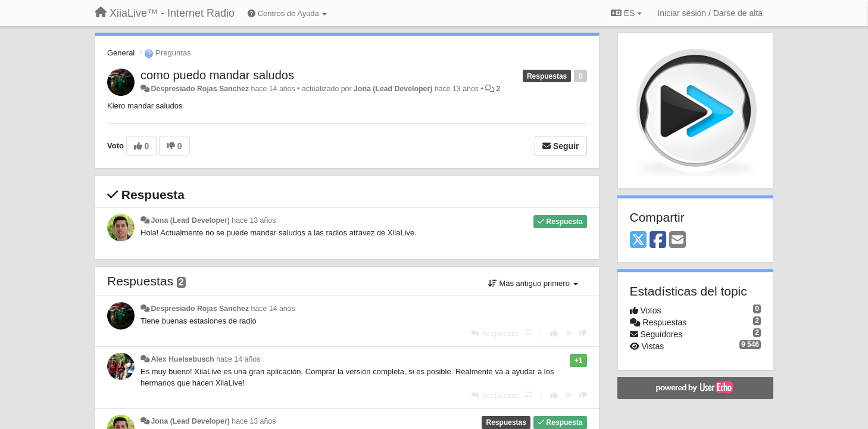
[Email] (677, 240)
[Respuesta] (494, 333)
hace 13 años (254, 220)
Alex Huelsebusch (182, 359)
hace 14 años (273, 309)
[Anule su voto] (569, 333)
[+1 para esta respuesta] (554, 333)
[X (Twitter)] (638, 240)
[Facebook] (658, 240)
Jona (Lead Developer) (393, 89)
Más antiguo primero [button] (533, 283)
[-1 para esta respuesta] (583, 333)
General (121, 53)
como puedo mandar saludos (217, 75)
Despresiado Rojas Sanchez (200, 89)
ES (626, 13)
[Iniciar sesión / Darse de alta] (710, 13)
